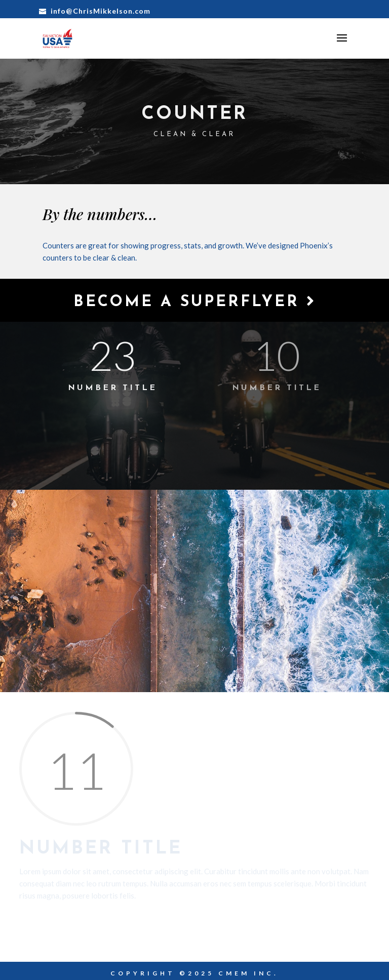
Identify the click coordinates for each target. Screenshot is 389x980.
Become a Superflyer (195, 302)
